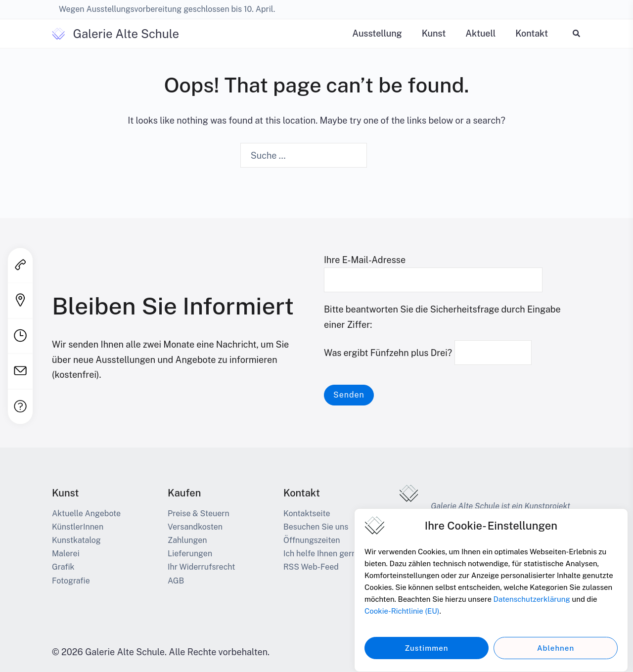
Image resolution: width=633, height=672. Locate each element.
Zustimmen (426, 654)
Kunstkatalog (76, 540)
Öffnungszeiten (312, 540)
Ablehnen (556, 654)
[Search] (381, 156)
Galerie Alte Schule (126, 34)
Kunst (434, 33)
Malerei (66, 554)
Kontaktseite (307, 514)
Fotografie (71, 581)
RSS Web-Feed (311, 567)
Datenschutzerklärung (532, 606)
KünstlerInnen (78, 527)
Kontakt (532, 33)
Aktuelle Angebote (86, 514)
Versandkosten (195, 527)
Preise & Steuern (199, 514)
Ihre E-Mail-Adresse (433, 270)
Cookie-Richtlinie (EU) (402, 618)
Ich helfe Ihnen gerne (322, 554)
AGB (176, 581)
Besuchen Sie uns (316, 527)
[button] (577, 33)
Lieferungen (190, 554)
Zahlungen (187, 540)
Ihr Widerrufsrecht (201, 567)
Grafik (63, 567)
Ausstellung (377, 33)
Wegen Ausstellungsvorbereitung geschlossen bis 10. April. (167, 9)
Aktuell (480, 33)
